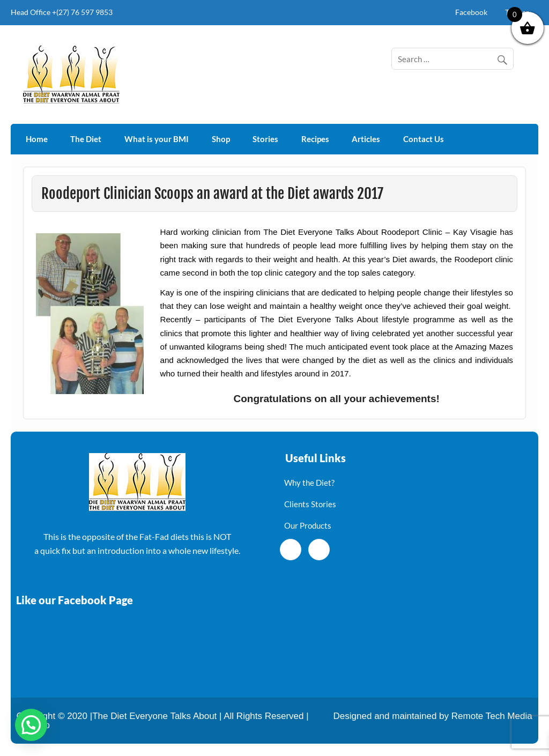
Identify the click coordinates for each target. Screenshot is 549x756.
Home (37, 139)
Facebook (471, 12)
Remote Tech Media (492, 716)
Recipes (315, 139)
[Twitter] (319, 550)
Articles (366, 139)
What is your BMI (157, 139)
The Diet (86, 139)
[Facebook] (291, 550)
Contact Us (424, 139)
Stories (265, 139)
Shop (221, 139)
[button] (31, 725)
